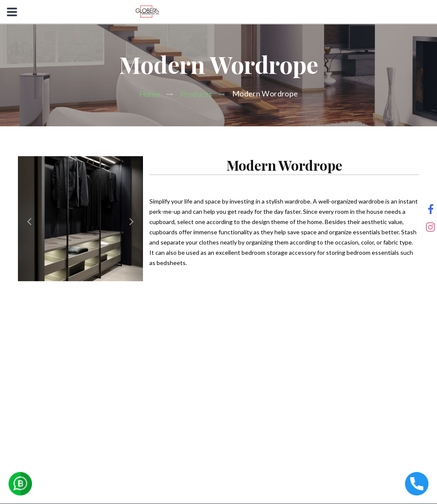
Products (196, 94)
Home (150, 94)
